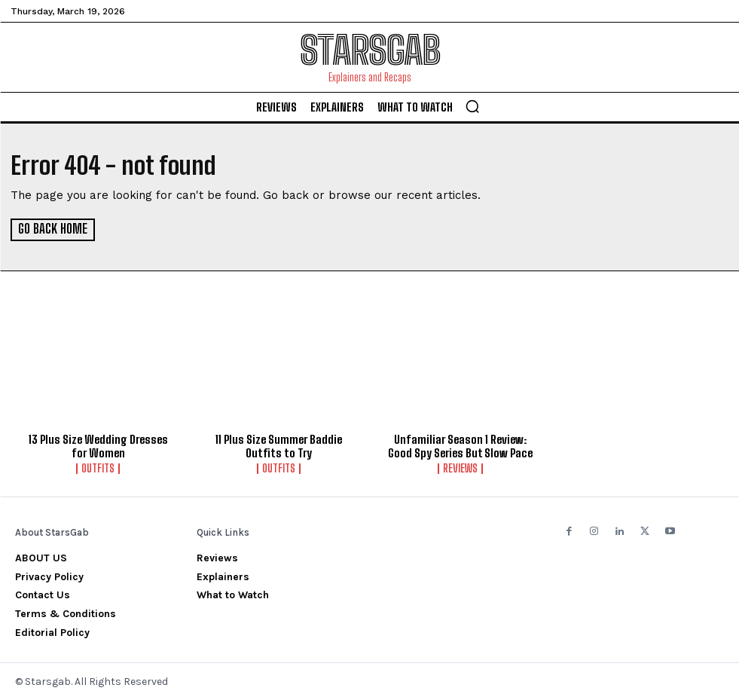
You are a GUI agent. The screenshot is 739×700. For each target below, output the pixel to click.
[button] (472, 106)
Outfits (98, 468)
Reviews (460, 468)
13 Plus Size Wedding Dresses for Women (98, 445)
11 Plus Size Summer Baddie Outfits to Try (279, 445)
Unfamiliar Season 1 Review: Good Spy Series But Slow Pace (460, 445)
